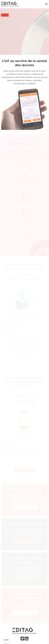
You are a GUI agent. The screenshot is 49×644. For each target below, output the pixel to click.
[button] (6, 640)
